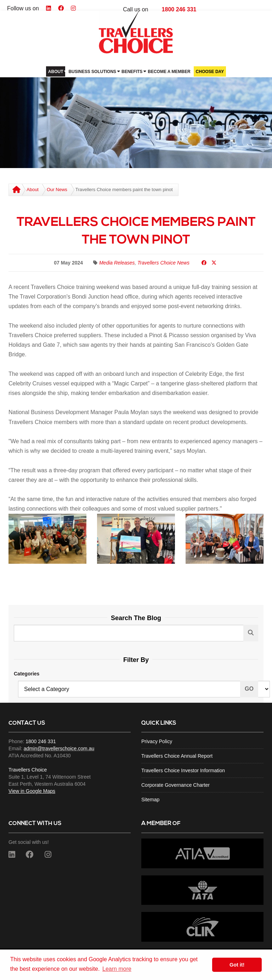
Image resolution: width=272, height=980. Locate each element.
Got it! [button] (237, 965)
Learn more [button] (117, 969)
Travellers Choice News (163, 263)
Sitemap (150, 800)
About (33, 190)
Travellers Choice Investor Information (183, 770)
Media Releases (117, 263)
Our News (57, 190)
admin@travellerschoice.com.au (59, 748)
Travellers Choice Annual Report (177, 756)
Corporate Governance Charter (175, 785)
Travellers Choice (28, 770)
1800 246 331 (179, 9)
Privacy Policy (157, 741)
